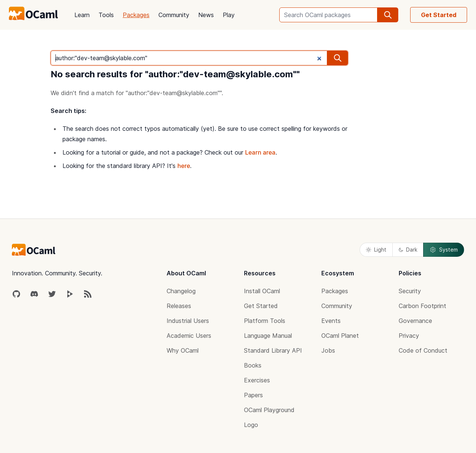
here (184, 166)
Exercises (257, 380)
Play (229, 15)
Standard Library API (273, 350)
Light (376, 250)
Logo (251, 425)
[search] (388, 15)
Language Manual (268, 336)
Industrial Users (188, 321)
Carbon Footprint (422, 306)
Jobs (328, 350)
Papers (253, 395)
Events (331, 321)
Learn (82, 15)
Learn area (260, 152)
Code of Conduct (423, 350)
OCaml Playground (269, 410)
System (444, 250)
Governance (415, 321)
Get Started (439, 15)
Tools (106, 15)
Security (410, 291)
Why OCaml (183, 350)
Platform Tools (265, 321)
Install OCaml (262, 291)
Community (174, 15)
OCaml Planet (340, 336)
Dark (408, 250)
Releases (179, 306)
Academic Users (189, 336)
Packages (136, 15)
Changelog (181, 291)
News (206, 15)
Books (253, 365)
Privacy (409, 336)
